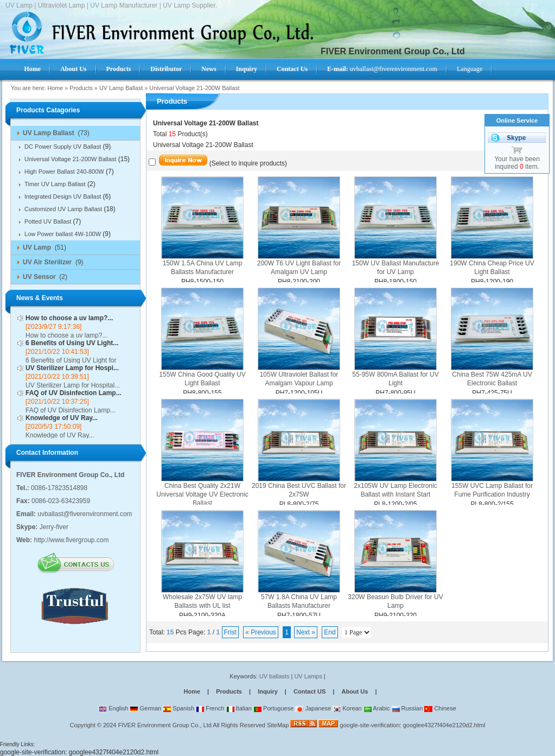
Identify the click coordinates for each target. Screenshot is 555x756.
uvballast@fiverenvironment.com (382, 69)
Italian (239, 708)
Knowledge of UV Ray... (62, 418)
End (330, 632)
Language (470, 69)
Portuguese (273, 708)
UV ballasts (275, 676)
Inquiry (268, 691)
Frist (230, 632)
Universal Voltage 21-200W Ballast (194, 88)
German (145, 708)
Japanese (313, 708)
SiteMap (278, 725)
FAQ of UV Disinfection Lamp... (74, 393)
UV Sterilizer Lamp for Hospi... (72, 368)
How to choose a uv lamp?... (69, 318)
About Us (355, 691)
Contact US (310, 691)
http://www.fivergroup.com (71, 540)
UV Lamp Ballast (121, 88)
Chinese (440, 708)
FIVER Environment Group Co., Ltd (164, 725)
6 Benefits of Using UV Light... (72, 343)
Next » (306, 632)
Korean (347, 708)
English (113, 708)
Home (55, 88)
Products (81, 88)
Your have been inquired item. (517, 163)
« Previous (261, 632)
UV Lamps (309, 676)
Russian (407, 708)
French (210, 708)
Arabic (377, 708)
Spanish (178, 708)
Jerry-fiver (54, 527)
